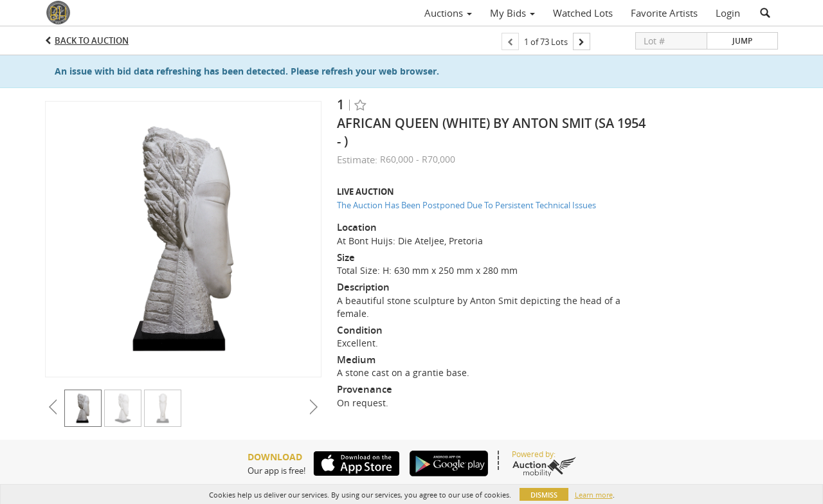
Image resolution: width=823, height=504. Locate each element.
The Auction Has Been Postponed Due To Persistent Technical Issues (466, 205)
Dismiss (544, 495)
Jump (742, 41)
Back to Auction (92, 40)
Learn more (594, 495)
